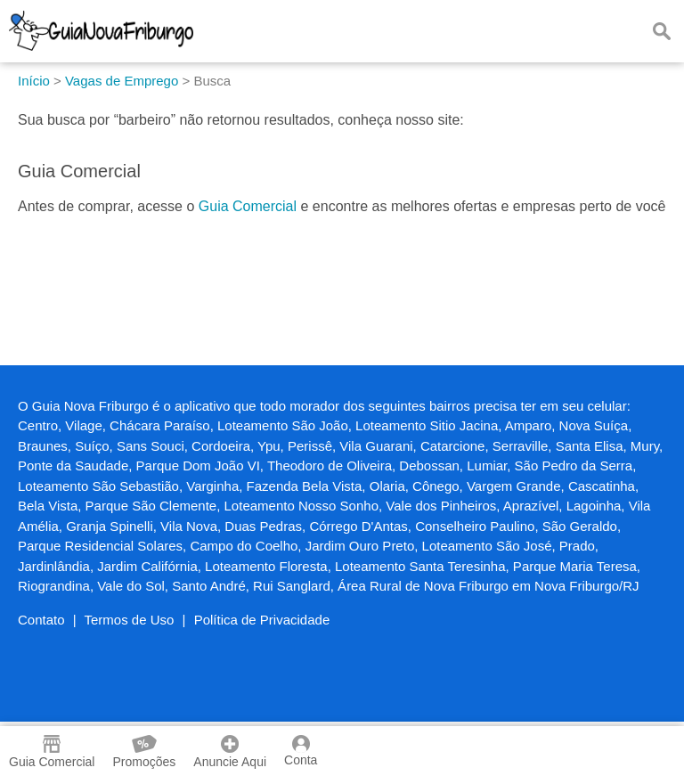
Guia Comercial (248, 206)
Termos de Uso (130, 620)
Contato (41, 620)
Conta (301, 751)
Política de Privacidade (262, 620)
